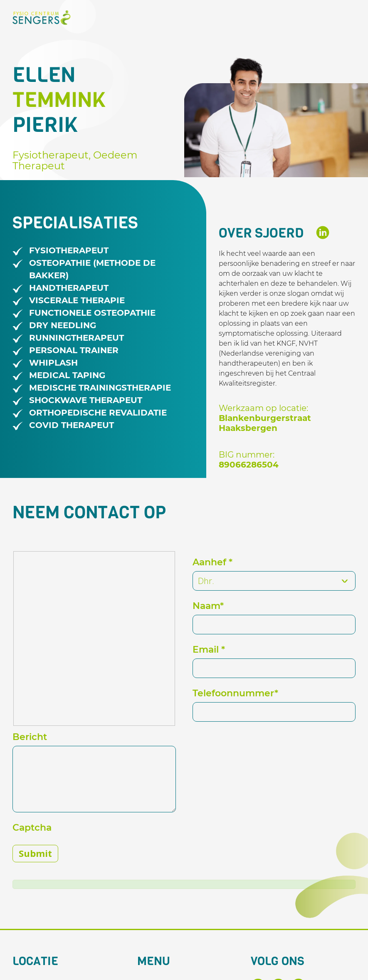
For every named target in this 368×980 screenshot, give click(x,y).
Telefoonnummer (235, 693)
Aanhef (212, 562)
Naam (208, 606)
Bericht (30, 737)
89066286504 (249, 465)
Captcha (32, 828)
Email (209, 650)
